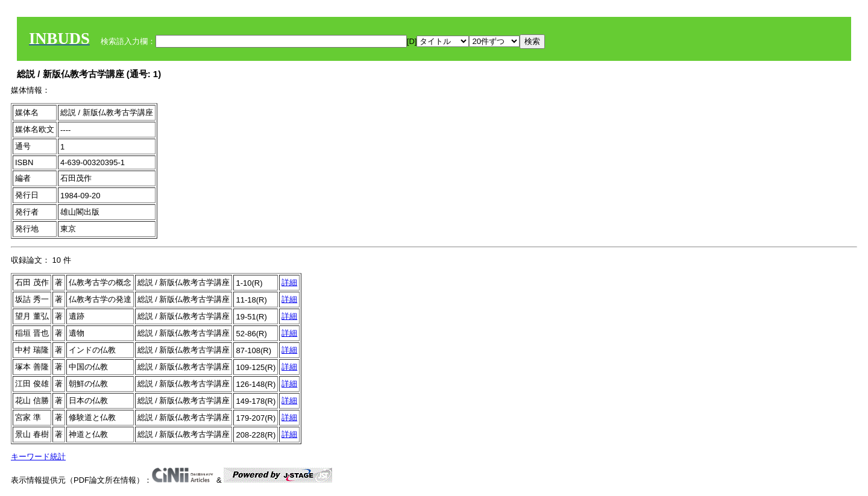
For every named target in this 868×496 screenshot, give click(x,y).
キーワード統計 (38, 457)
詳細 (289, 282)
